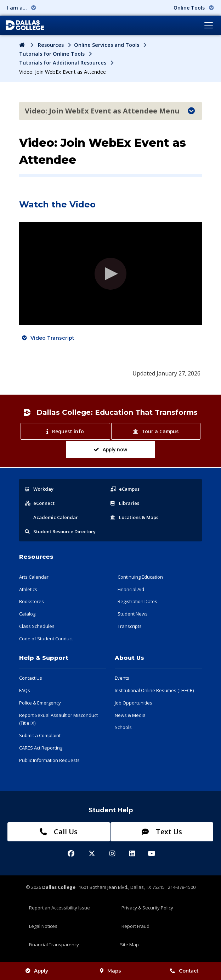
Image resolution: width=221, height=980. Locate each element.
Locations (134, 517)
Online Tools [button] (194, 8)
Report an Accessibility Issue (59, 908)
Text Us (162, 832)
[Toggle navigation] (209, 25)
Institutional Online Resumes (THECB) (154, 690)
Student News (133, 614)
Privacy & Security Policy (147, 908)
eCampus (125, 489)
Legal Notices (43, 926)
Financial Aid (131, 589)
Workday (39, 489)
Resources (51, 45)
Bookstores (32, 601)
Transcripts (130, 626)
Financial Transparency (54, 945)
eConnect (40, 503)
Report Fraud (135, 926)
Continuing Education (140, 577)
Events (122, 678)
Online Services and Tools (107, 45)
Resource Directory (60, 531)
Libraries (125, 503)
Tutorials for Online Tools (52, 54)
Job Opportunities (134, 703)
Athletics (28, 589)
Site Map (129, 945)
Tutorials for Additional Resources (63, 63)
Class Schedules (37, 626)
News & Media (130, 715)
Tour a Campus (156, 431)
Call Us (59, 832)
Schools (123, 727)
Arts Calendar (34, 577)
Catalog (27, 614)
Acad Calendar (51, 517)
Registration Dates (137, 601)
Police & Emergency (40, 703)
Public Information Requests (49, 760)
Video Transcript (52, 338)
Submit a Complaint (40, 735)
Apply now (110, 449)
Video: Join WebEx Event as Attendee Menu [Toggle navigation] (110, 111)
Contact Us (31, 678)
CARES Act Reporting (41, 748)
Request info (65, 431)
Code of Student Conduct (46, 639)
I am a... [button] (22, 8)
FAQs (25, 690)
